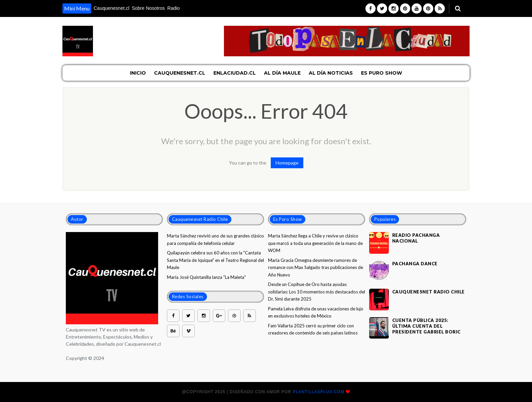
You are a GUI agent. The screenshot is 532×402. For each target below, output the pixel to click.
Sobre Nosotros (148, 8)
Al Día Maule (282, 73)
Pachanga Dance (415, 264)
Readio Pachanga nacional (416, 238)
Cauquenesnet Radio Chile (429, 292)
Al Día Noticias (331, 73)
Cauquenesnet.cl (111, 8)
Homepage (287, 163)
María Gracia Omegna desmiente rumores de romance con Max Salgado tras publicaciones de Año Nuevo (316, 267)
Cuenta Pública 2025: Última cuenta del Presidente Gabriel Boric (426, 326)
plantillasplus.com (319, 392)
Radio (174, 8)
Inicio (138, 73)
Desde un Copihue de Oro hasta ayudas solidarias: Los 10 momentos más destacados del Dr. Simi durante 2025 (317, 292)
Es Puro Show (382, 73)
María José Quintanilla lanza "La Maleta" (206, 277)
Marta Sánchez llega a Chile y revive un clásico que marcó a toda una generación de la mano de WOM (315, 243)
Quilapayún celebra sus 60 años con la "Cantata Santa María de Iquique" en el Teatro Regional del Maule (215, 260)
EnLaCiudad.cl (235, 73)
